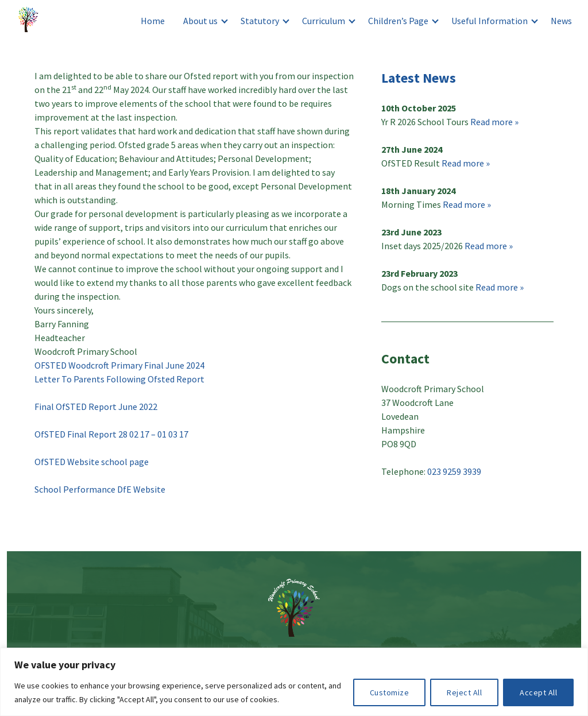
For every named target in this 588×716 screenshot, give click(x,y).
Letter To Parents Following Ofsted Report (119, 379)
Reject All (464, 692)
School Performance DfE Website (101, 489)
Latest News (419, 78)
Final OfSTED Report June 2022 (96, 407)
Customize (390, 692)
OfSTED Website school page (92, 462)
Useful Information (490, 21)
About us (200, 21)
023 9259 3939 (454, 471)
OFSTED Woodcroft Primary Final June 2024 (119, 365)
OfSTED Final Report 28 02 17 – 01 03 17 (111, 434)
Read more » (494, 122)
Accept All (538, 692)
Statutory (260, 21)
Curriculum (324, 21)
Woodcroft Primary (30, 21)
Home (153, 21)
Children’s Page (398, 21)
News (561, 21)
